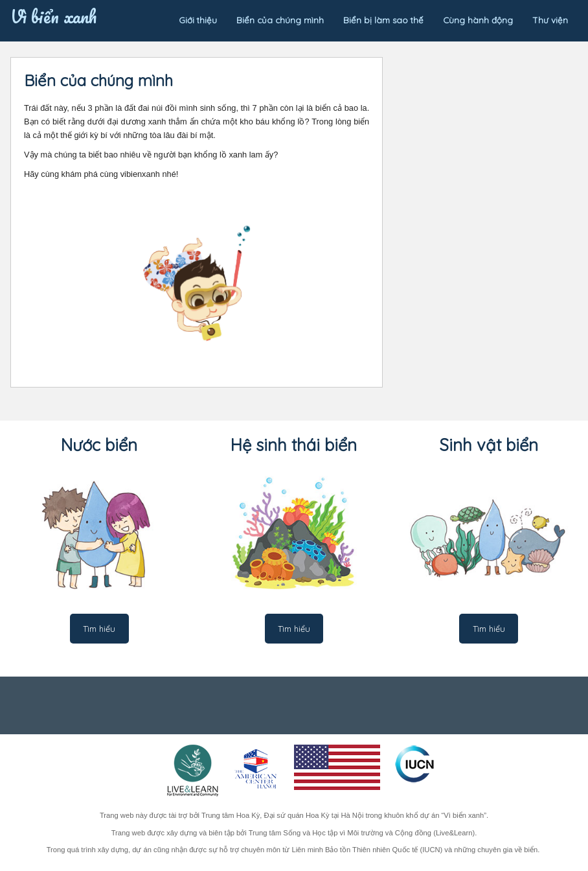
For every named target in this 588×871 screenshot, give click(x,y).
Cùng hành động (478, 20)
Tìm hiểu (99, 629)
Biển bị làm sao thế (383, 20)
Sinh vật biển (489, 445)
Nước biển (99, 445)
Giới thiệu (198, 20)
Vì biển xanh (53, 14)
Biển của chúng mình (280, 20)
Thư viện (550, 20)
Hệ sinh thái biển (294, 445)
